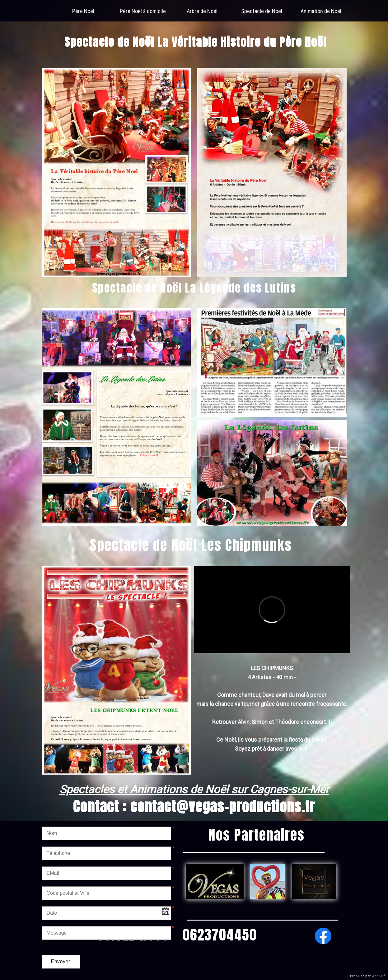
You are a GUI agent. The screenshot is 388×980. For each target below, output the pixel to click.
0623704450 (220, 935)
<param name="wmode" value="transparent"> (272, 610)
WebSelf (378, 976)
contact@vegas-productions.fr (223, 806)
